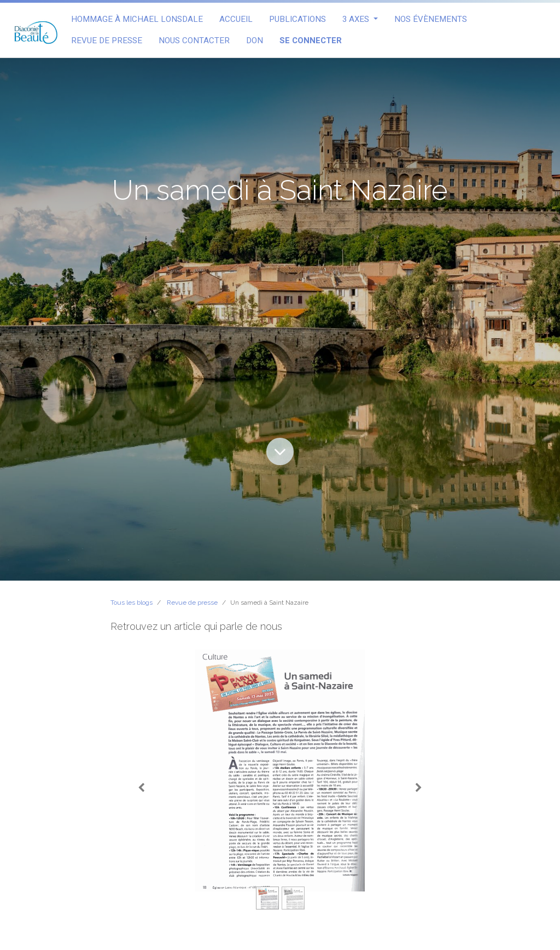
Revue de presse (192, 603)
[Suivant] (419, 788)
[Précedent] (141, 788)
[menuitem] (137, 19)
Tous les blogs (132, 603)
